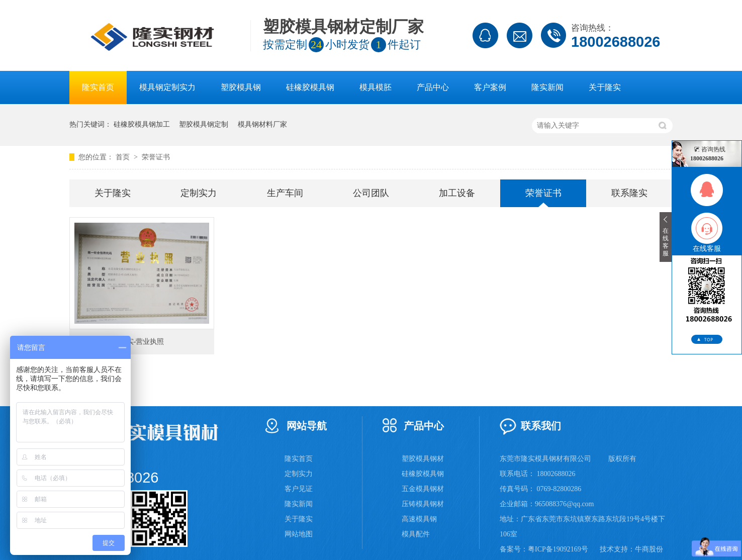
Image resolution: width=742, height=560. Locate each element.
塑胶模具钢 (241, 87)
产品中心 (433, 87)
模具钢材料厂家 (262, 124)
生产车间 (285, 193)
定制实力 (199, 193)
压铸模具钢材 (423, 504)
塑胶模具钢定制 (204, 124)
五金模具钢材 (423, 489)
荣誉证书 (156, 157)
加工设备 (457, 193)
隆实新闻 (547, 87)
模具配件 (416, 534)
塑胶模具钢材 (423, 459)
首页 (124, 157)
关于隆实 (605, 87)
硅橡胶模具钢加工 (142, 124)
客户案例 (490, 87)
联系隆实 (629, 193)
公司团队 (371, 193)
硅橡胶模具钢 (310, 87)
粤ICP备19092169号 (558, 549)
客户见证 (299, 489)
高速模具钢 (419, 519)
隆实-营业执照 (142, 342)
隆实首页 (98, 87)
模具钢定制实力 (167, 87)
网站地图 (299, 534)
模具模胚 (376, 87)
